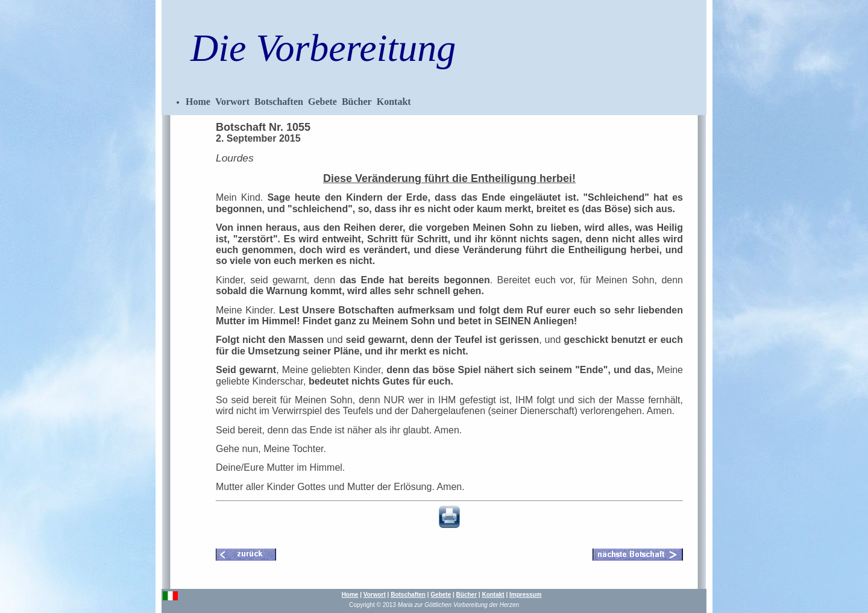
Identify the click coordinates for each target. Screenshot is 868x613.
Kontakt (394, 102)
